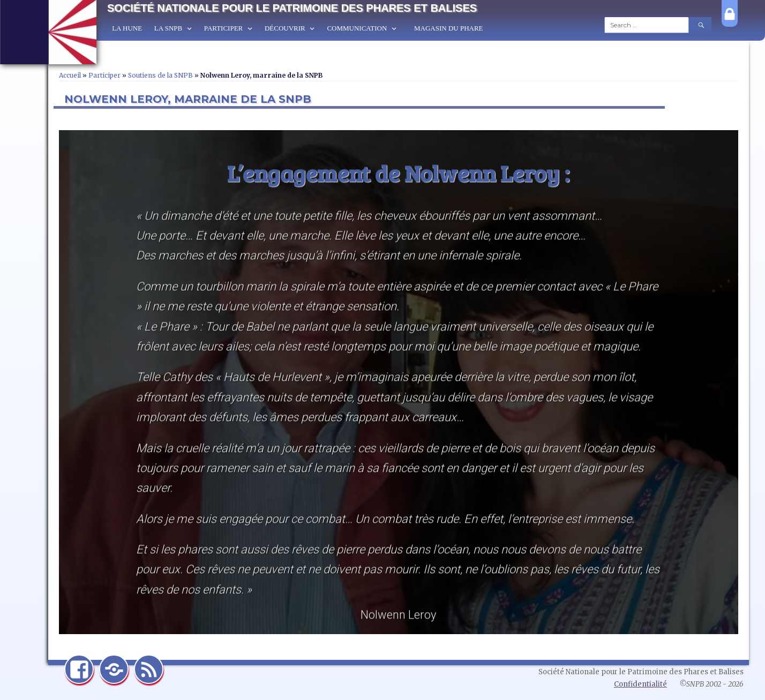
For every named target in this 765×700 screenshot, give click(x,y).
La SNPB (168, 28)
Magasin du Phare (449, 28)
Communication (357, 28)
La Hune (127, 28)
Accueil (70, 75)
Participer (223, 28)
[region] (399, 382)
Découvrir (285, 28)
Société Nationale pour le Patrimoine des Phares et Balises (292, 8)
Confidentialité (640, 684)
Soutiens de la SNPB (160, 75)
